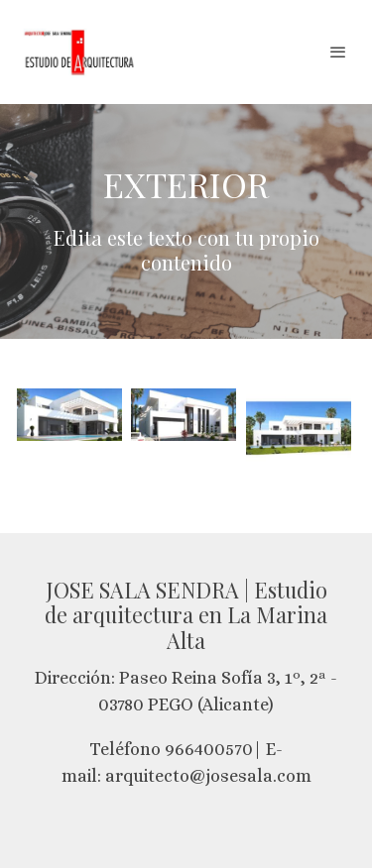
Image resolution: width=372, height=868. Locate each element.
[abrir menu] (338, 52)
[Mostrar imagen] (69, 415)
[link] (79, 52)
